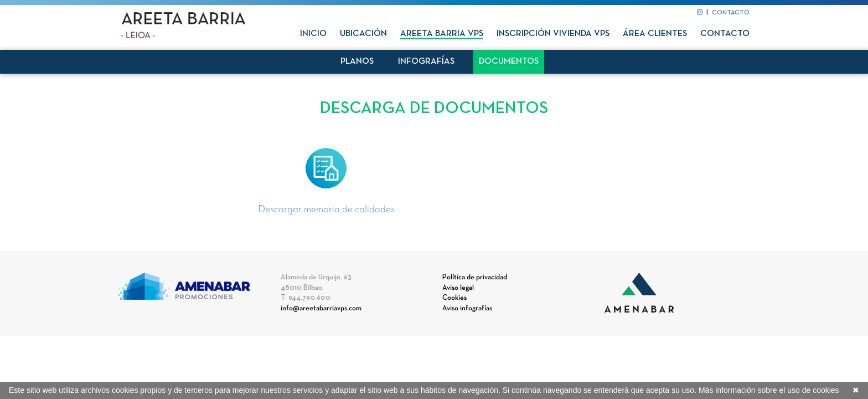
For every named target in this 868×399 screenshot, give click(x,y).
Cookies (454, 298)
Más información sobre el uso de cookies (769, 390)
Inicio (313, 34)
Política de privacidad (475, 278)
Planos (357, 62)
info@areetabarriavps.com (321, 309)
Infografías (426, 62)
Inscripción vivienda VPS (553, 34)
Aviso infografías (467, 309)
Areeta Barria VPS (442, 34)
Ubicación (363, 34)
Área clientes (655, 34)
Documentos (509, 62)
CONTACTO (731, 13)
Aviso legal (458, 288)
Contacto (725, 34)
